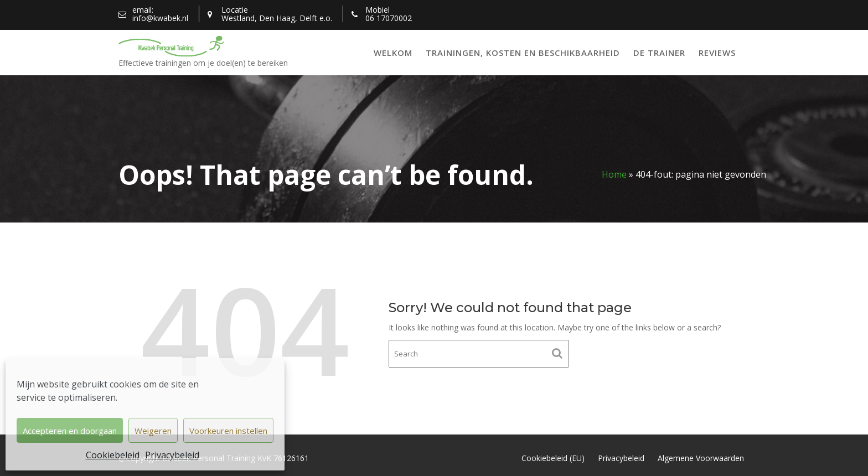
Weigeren (153, 431)
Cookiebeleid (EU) (553, 458)
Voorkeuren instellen (228, 431)
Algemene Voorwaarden (701, 458)
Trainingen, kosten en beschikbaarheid (523, 53)
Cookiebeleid (113, 455)
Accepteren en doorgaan (70, 431)
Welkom (393, 53)
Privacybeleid (172, 455)
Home (614, 174)
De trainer (659, 53)
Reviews (717, 53)
